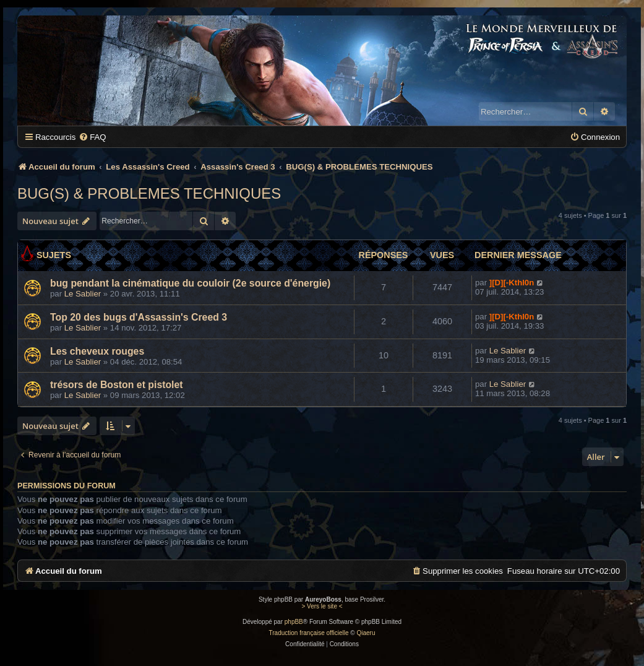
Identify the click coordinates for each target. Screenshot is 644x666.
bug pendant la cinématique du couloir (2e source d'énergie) (190, 283)
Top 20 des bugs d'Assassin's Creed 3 (139, 317)
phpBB (294, 622)
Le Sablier (83, 294)
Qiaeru (366, 633)
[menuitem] (92, 137)
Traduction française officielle (309, 633)
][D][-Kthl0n (512, 283)
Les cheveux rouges (97, 351)
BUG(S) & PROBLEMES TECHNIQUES (149, 193)
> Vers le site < (322, 606)
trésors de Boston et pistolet (117, 385)
